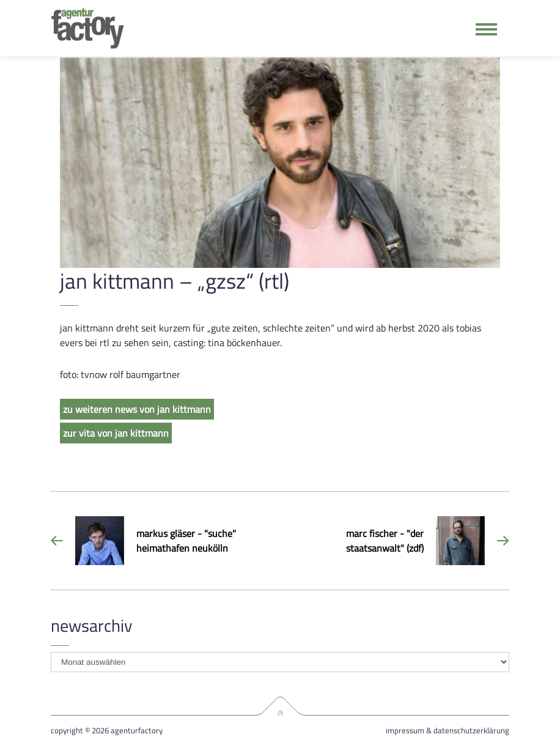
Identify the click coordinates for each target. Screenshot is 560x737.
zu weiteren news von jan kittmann (137, 409)
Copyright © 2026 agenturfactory (107, 731)
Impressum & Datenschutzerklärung (448, 731)
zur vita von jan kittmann (116, 433)
